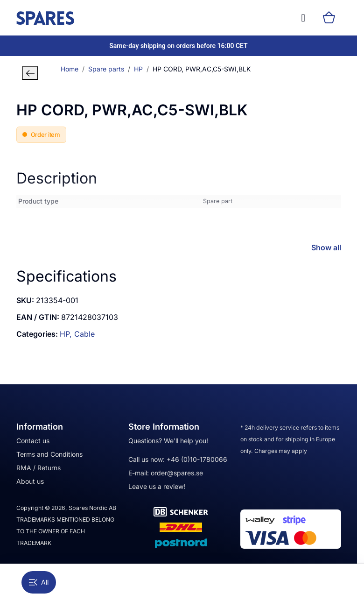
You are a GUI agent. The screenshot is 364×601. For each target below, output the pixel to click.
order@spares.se (177, 473)
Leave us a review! (157, 486)
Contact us (33, 441)
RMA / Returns (38, 468)
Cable (84, 334)
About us (30, 481)
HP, (67, 334)
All (39, 582)
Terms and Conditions (49, 454)
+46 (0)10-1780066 (197, 459)
